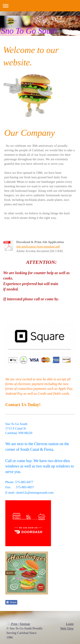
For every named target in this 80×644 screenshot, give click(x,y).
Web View (67, 628)
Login (70, 624)
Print (12, 624)
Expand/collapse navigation (40, 6)
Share (11, 602)
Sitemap (25, 624)
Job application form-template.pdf (38, 246)
